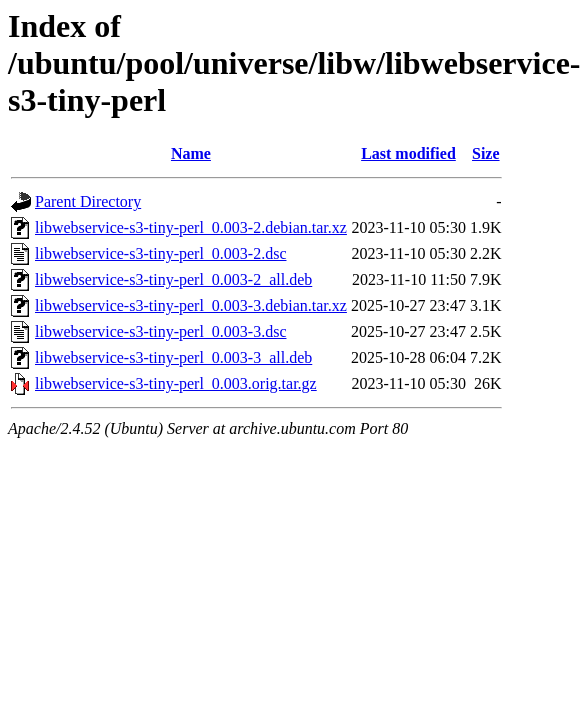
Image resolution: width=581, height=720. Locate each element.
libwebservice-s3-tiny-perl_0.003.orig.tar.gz (176, 383)
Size (486, 153)
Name (191, 153)
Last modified (408, 153)
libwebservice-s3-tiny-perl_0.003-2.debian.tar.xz (191, 227)
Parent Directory (88, 201)
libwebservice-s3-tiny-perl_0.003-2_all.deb (173, 279)
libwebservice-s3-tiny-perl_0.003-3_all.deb (173, 357)
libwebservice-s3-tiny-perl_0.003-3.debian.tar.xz (191, 305)
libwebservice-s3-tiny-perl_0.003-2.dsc (160, 253)
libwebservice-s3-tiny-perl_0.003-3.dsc (160, 331)
